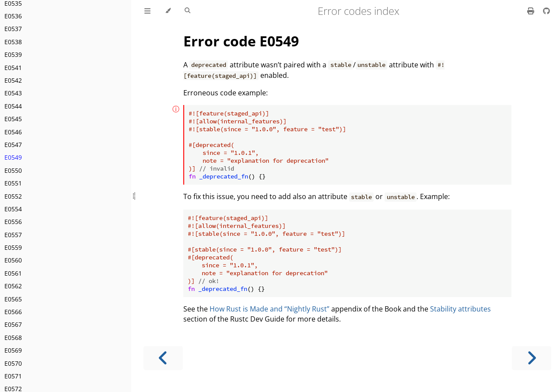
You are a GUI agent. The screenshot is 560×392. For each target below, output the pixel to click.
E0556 (13, 222)
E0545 (13, 119)
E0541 (13, 68)
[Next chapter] (532, 358)
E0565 (13, 299)
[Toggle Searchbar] (187, 11)
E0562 (13, 286)
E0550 (13, 170)
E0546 (13, 132)
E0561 (13, 273)
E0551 (13, 183)
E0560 (13, 260)
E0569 (13, 350)
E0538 (13, 42)
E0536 (13, 16)
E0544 (13, 106)
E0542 (13, 80)
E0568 (13, 338)
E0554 (13, 209)
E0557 (13, 235)
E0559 (13, 247)
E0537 (13, 29)
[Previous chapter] (163, 358)
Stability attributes (460, 309)
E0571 (13, 376)
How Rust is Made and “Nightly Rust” (269, 309)
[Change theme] (168, 11)
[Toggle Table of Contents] (147, 11)
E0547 (13, 145)
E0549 (13, 157)
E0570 (13, 363)
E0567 (13, 324)
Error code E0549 (241, 41)
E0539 (13, 54)
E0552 (13, 196)
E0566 (13, 312)
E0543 (13, 93)
